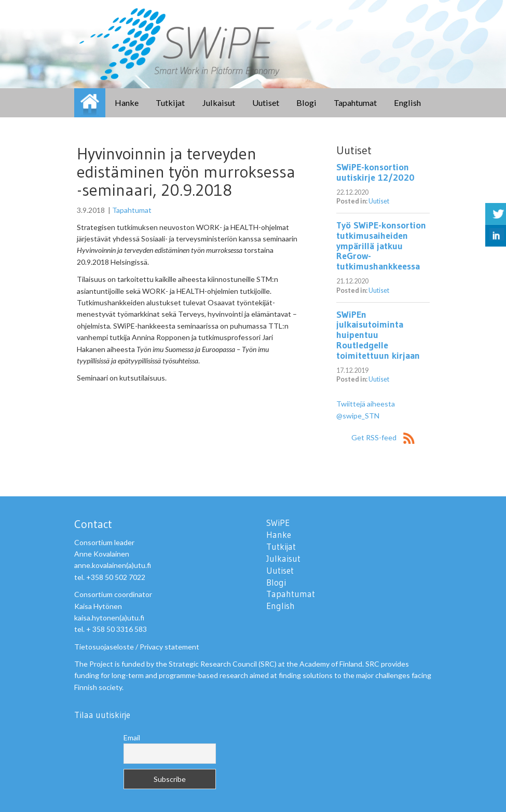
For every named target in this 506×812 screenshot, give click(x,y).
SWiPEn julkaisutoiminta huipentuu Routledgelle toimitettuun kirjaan (378, 335)
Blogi (306, 103)
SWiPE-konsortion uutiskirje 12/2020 (375, 172)
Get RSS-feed (383, 437)
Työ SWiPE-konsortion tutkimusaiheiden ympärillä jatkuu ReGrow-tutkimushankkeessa (381, 246)
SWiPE (90, 103)
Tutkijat (170, 103)
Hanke (127, 103)
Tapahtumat (355, 103)
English (407, 103)
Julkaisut (218, 103)
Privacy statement (169, 647)
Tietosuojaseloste (104, 647)
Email (132, 737)
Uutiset (266, 103)
